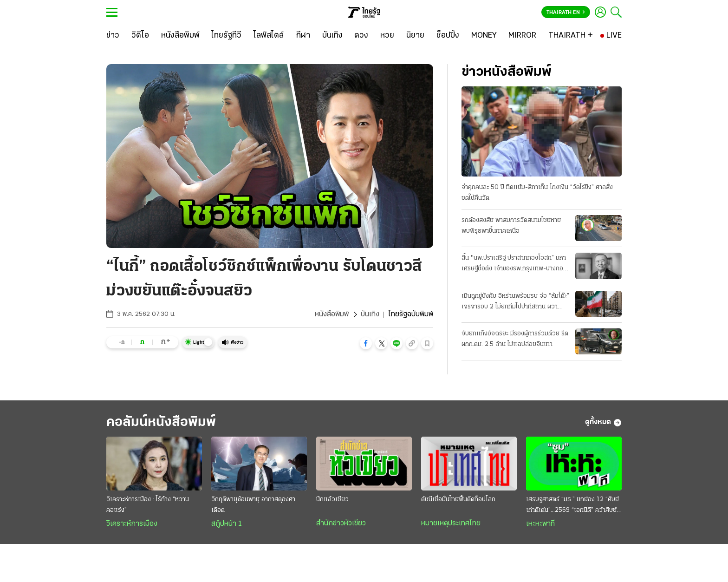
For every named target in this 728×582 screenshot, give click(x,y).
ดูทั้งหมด (603, 423)
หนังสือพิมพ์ (332, 314)
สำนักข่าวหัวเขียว (341, 523)
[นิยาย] (415, 36)
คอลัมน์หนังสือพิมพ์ (161, 422)
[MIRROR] (522, 36)
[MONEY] (484, 36)
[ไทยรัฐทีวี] (226, 36)
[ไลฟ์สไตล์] (269, 36)
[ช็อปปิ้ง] (448, 36)
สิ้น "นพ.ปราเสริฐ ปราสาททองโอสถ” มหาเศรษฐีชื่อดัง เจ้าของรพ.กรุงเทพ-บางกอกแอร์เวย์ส (514, 264)
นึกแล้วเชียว (332, 500)
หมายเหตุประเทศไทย (451, 523)
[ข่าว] (113, 36)
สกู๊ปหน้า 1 (227, 524)
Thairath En (566, 13)
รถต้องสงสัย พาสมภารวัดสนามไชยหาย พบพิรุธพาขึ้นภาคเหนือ (511, 226)
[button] (366, 343)
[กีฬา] (303, 36)
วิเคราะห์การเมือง (132, 524)
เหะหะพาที (540, 524)
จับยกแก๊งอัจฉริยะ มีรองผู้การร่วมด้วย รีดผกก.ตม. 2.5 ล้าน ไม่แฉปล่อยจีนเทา (515, 339)
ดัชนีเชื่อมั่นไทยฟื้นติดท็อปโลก (458, 500)
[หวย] (387, 36)
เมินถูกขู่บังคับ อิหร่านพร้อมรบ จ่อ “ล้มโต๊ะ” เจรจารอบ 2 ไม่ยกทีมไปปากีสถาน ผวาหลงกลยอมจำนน (515, 302)
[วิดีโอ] (140, 36)
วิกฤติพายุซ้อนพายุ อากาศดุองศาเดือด (253, 505)
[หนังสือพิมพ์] (180, 36)
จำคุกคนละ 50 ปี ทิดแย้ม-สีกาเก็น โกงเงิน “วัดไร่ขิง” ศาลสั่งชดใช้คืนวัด (537, 193)
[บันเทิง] (332, 36)
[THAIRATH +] (571, 36)
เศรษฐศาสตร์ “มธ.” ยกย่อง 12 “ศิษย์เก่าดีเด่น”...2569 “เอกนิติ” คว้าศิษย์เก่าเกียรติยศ (572, 506)
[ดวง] (361, 36)
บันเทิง (370, 314)
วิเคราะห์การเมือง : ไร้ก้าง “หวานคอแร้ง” (148, 505)
